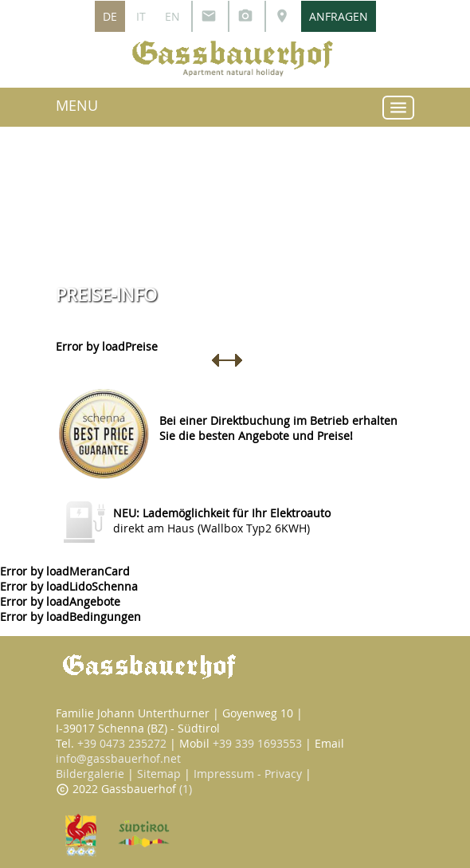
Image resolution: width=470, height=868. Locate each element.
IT (141, 16)
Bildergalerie (90, 774)
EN (172, 16)
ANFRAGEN (339, 16)
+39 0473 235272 (122, 743)
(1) (186, 789)
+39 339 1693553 (257, 743)
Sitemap (159, 774)
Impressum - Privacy (248, 774)
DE (110, 16)
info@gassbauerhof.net (118, 758)
